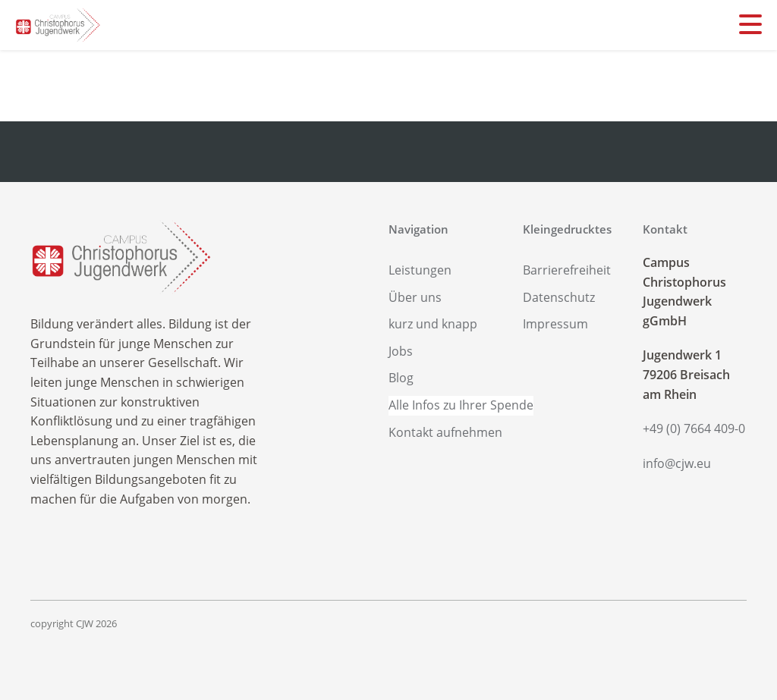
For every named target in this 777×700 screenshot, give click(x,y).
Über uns (415, 297)
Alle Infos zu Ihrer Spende (461, 405)
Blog (401, 378)
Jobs (401, 351)
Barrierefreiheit (567, 270)
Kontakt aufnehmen (445, 432)
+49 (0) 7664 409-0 (694, 428)
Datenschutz (559, 297)
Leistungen (420, 270)
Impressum (555, 324)
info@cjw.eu (677, 463)
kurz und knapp (433, 324)
